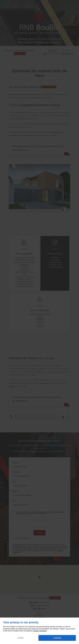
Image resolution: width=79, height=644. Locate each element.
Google (36, 631)
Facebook (43, 631)
